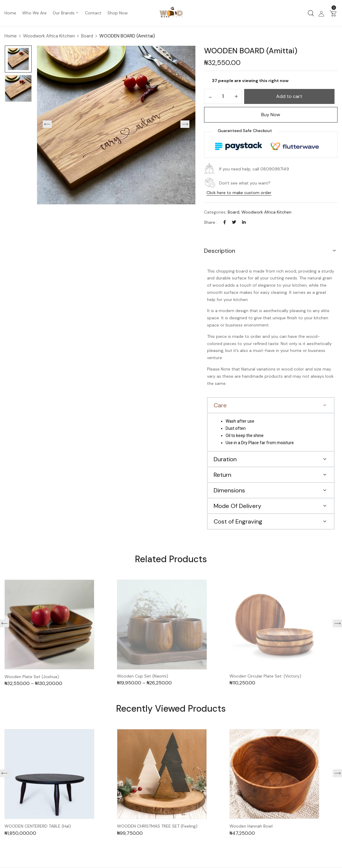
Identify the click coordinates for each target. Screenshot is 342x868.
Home (11, 36)
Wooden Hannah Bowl (251, 826)
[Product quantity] (223, 96)
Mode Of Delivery (237, 506)
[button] (333, 13)
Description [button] (220, 251)
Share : (211, 222)
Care (220, 405)
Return (222, 475)
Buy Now (271, 115)
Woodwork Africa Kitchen (49, 36)
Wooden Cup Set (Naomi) (143, 676)
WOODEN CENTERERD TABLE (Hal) (38, 826)
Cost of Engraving (238, 521)
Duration (225, 459)
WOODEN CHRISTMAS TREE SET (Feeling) (157, 826)
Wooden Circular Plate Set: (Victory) (265, 676)
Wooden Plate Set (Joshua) (32, 677)
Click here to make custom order (239, 193)
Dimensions (229, 490)
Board (87, 36)
